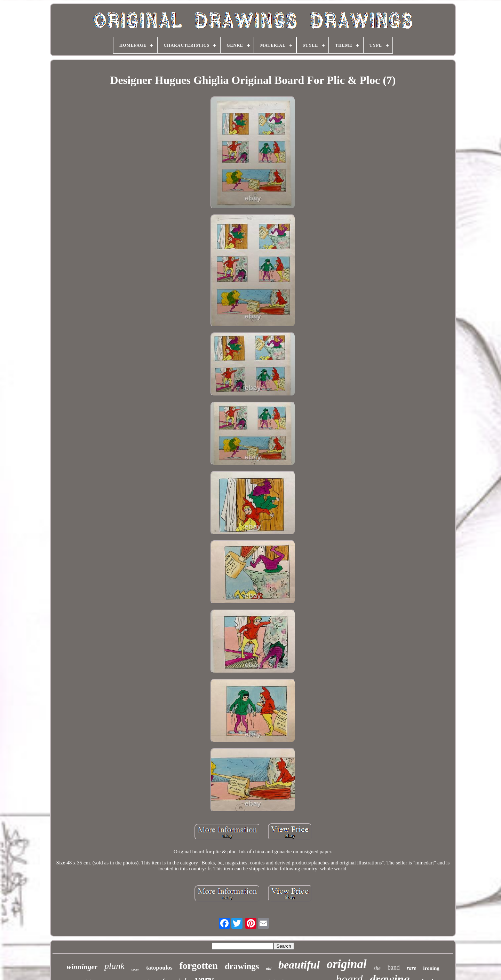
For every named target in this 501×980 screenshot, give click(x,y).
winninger (82, 967)
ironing (431, 968)
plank (114, 966)
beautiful (299, 965)
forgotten (199, 966)
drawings (242, 966)
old (269, 969)
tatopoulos (159, 968)
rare (412, 968)
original (347, 964)
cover (135, 969)
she (377, 968)
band (394, 967)
